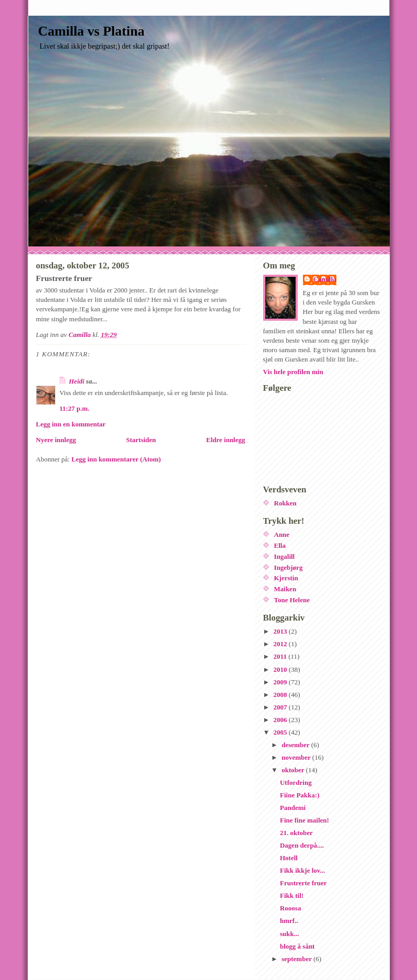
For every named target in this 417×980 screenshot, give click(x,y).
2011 (281, 656)
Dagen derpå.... (302, 845)
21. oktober (296, 833)
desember (296, 745)
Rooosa (290, 908)
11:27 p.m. (75, 408)
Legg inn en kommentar (71, 424)
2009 (281, 682)
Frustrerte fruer (303, 883)
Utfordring (296, 782)
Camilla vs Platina (92, 31)
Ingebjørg (289, 567)
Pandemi (293, 808)
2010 (281, 669)
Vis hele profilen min (293, 372)
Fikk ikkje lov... (302, 870)
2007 (281, 707)
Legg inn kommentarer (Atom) (116, 459)
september (297, 959)
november (297, 757)
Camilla (325, 279)
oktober (294, 770)
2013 (281, 631)
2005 (281, 732)
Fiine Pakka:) (300, 795)
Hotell (289, 858)
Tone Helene (292, 600)
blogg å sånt (297, 946)
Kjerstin (286, 578)
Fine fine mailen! (305, 820)
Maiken (285, 589)
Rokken (285, 503)
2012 (281, 644)
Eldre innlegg (226, 440)
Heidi (77, 381)
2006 (281, 720)
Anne (282, 534)
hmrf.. (289, 921)
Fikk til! (292, 895)
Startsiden (141, 440)
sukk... (290, 934)
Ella (280, 545)
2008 (281, 695)
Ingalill (285, 556)
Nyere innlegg (56, 440)
